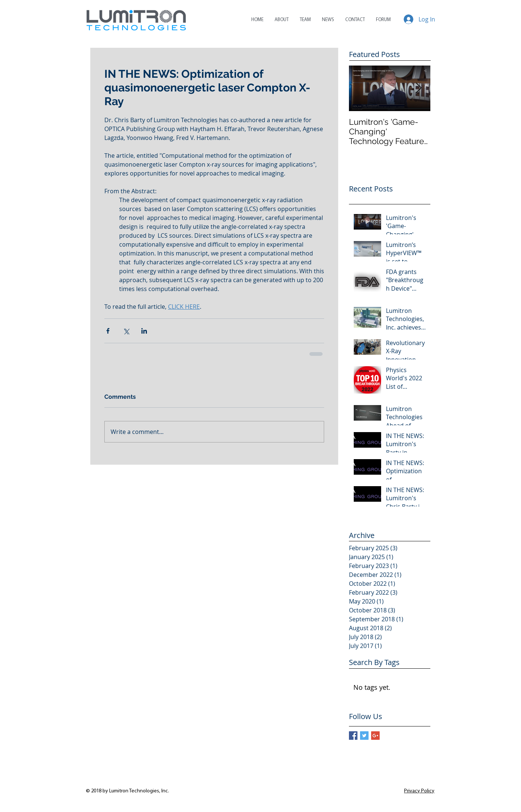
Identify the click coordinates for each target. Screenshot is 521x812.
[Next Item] (419, 88)
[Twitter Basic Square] (364, 736)
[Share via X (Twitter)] (126, 331)
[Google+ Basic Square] (375, 736)
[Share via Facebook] (108, 331)
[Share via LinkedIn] (144, 331)
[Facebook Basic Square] (353, 736)
